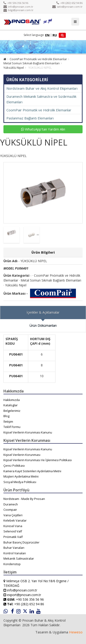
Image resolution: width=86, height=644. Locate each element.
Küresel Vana (13, 526)
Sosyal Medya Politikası (20, 482)
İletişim (8, 421)
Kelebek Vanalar (15, 520)
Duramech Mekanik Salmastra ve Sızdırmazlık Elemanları (41, 99)
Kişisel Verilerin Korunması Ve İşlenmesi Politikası (38, 460)
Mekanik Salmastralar (19, 558)
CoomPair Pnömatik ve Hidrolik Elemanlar (38, 59)
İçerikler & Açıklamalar (43, 312)
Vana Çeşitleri (13, 515)
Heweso (76, 632)
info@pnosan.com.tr (18, 7)
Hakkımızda (12, 400)
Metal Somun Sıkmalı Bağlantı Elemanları (32, 63)
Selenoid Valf (13, 531)
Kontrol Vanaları (15, 553)
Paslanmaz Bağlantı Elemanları (30, 118)
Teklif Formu (12, 427)
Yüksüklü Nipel (14, 68)
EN (47, 35)
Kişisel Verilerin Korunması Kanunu (28, 432)
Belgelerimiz (12, 411)
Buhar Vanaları (14, 548)
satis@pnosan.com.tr (67, 7)
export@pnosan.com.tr (24, 595)
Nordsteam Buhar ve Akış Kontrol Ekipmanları (42, 88)
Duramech (11, 504)
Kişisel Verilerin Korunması (22, 455)
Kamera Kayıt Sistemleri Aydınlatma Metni (32, 471)
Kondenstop (12, 564)
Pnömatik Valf (13, 537)
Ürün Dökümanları (43, 325)
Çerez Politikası (14, 466)
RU (55, 35)
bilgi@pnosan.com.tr (18, 10)
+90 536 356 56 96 (16, 3)
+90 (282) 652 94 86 (69, 3)
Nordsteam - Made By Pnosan (24, 499)
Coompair (10, 510)
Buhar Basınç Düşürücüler (21, 542)
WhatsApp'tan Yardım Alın (43, 129)
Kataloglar (11, 405)
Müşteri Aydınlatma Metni (21, 476)
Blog (6, 416)
